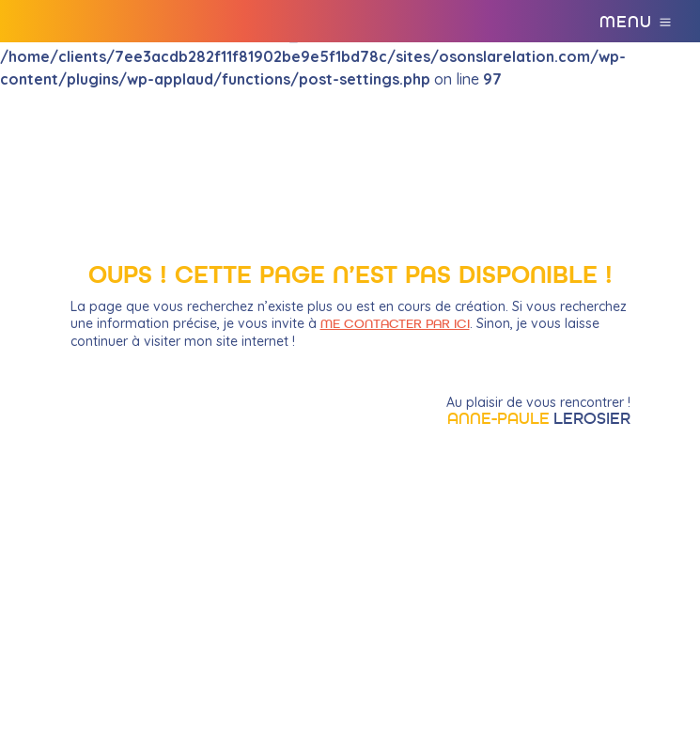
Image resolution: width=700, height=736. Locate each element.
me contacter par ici (395, 324)
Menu (626, 23)
